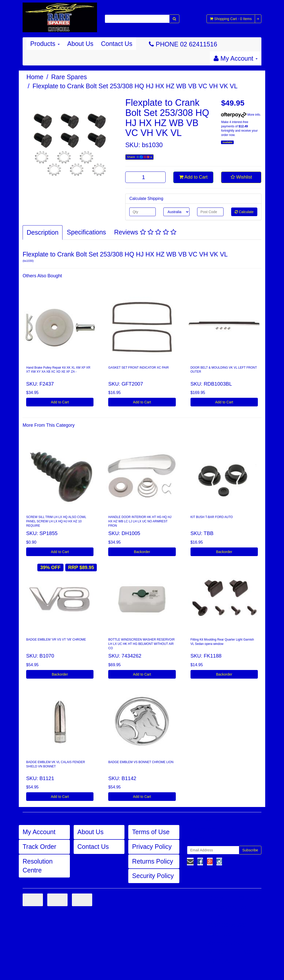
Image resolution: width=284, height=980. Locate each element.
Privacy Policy (152, 847)
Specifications (86, 232)
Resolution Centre (38, 866)
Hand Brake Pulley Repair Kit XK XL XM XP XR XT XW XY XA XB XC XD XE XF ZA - (58, 370)
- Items (231, 19)
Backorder (142, 552)
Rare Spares (69, 77)
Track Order (39, 847)
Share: (139, 157)
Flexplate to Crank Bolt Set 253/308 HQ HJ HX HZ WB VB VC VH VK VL (135, 86)
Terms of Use (151, 832)
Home (35, 77)
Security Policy (153, 876)
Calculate (244, 212)
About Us (80, 44)
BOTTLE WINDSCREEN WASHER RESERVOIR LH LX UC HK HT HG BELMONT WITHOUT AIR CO (141, 644)
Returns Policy (153, 861)
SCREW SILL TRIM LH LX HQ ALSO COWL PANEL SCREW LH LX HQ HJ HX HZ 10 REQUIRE (56, 521)
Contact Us (117, 44)
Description (43, 232)
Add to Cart (193, 177)
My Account (39, 832)
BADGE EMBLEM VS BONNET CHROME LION (141, 762)
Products (45, 44)
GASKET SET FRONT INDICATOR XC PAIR (138, 368)
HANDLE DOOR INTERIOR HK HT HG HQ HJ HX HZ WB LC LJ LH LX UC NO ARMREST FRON (140, 521)
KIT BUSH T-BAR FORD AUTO (212, 517)
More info (240, 115)
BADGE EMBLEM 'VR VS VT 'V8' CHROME (56, 640)
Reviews (145, 232)
